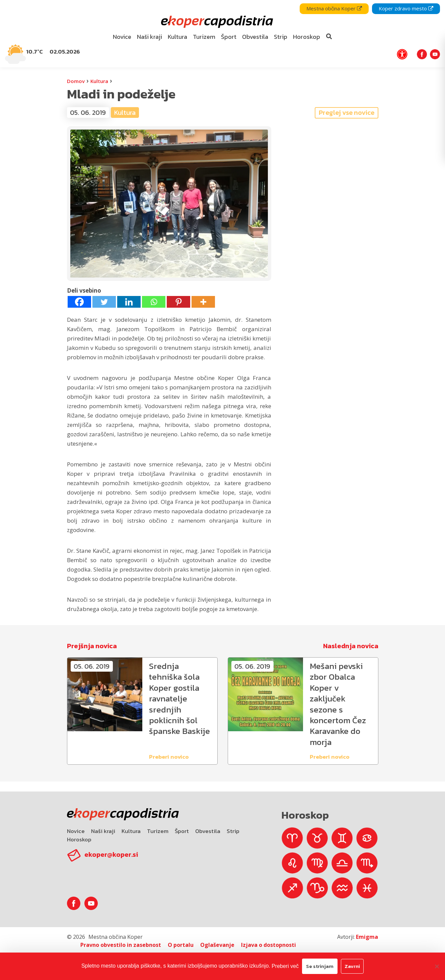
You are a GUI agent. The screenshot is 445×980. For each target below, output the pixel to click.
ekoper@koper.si (111, 854)
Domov (76, 81)
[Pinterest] (178, 302)
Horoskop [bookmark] (307, 37)
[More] (203, 302)
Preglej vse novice (347, 112)
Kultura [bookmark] (177, 37)
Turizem (158, 831)
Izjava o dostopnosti (269, 945)
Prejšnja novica (92, 646)
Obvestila (208, 831)
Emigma (367, 937)
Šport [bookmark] (229, 37)
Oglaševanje (217, 945)
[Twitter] (104, 302)
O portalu (181, 945)
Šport (182, 831)
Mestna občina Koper (334, 8)
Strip (233, 831)
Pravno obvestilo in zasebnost (121, 945)
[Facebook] (79, 302)
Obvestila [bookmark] (255, 37)
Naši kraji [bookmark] (150, 37)
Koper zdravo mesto (406, 8)
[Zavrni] (437, 966)
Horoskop (79, 839)
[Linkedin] (129, 302)
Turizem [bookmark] (204, 37)
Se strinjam (320, 966)
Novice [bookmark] (122, 37)
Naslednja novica (351, 646)
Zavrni (352, 966)
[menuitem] (122, 37)
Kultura (99, 81)
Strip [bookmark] (281, 37)
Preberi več (285, 966)
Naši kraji (103, 831)
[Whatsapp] (154, 302)
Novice (76, 831)
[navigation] (222, 34)
